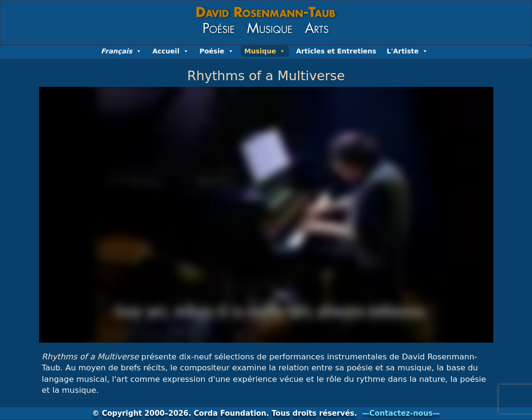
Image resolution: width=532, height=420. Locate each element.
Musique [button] (265, 51)
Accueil (171, 51)
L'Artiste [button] (407, 51)
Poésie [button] (217, 51)
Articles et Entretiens (336, 51)
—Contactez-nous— (401, 413)
